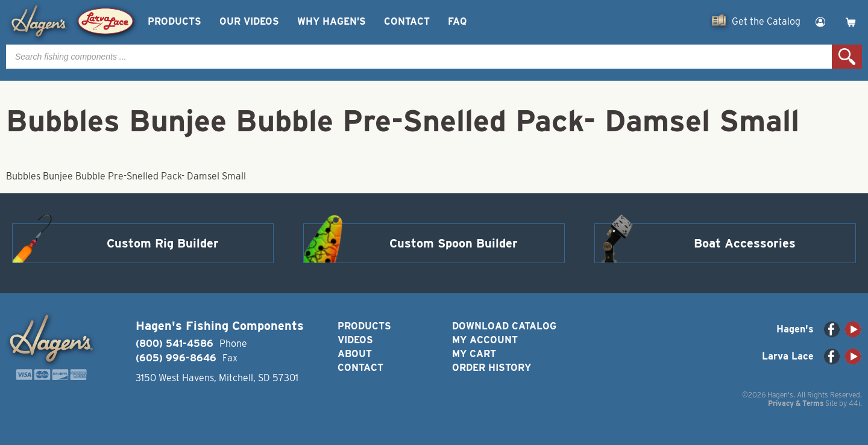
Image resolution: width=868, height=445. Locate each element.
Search (847, 57)
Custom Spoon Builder (454, 243)
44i (854, 403)
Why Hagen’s (332, 21)
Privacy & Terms (796, 403)
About (355, 354)
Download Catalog (504, 326)
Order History (492, 368)
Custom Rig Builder (163, 243)
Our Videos (249, 21)
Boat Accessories (745, 243)
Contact (407, 21)
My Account (485, 340)
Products (175, 21)
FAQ (457, 21)
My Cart (474, 354)
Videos (355, 340)
